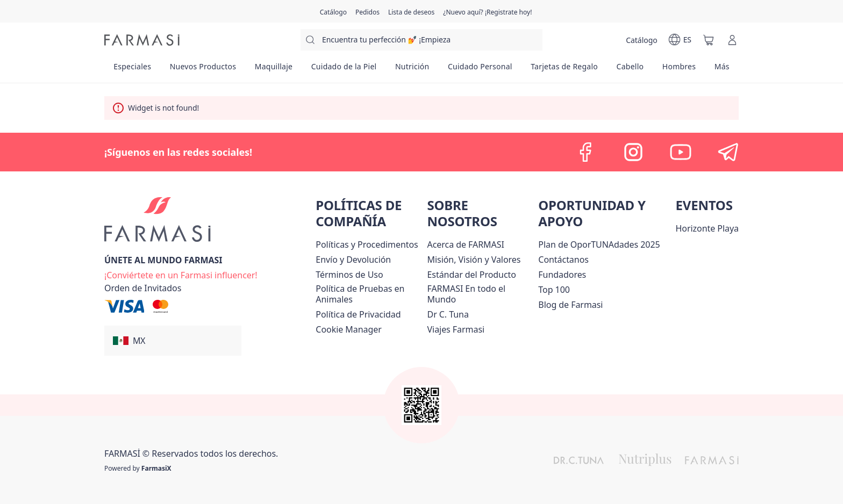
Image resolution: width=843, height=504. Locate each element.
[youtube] (681, 152)
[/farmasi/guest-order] (143, 288)
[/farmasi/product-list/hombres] (679, 70)
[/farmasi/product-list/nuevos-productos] (203, 70)
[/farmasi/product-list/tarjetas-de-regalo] (564, 70)
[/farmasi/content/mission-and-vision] (474, 260)
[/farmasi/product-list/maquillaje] (273, 70)
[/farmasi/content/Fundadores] (562, 275)
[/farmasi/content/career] (456, 329)
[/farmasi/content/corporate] (481, 294)
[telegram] (728, 152)
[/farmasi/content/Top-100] (554, 290)
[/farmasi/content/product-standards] (472, 275)
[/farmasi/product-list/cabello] (630, 70)
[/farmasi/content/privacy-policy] (358, 314)
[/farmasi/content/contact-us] (563, 260)
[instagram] (633, 152)
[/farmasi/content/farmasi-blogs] (570, 305)
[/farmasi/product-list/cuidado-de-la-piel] (344, 70)
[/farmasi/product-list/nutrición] (412, 70)
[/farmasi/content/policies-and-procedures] (367, 244)
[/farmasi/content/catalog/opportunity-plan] (599, 244)
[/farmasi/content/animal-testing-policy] (369, 294)
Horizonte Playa (708, 228)
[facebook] (586, 152)
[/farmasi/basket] (709, 40)
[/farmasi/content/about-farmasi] (466, 244)
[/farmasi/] (142, 40)
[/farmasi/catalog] (333, 11)
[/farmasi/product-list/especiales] (132, 70)
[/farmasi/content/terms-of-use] (349, 275)
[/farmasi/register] (367, 11)
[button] (173, 341)
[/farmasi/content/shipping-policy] (353, 260)
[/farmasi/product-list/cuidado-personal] (480, 70)
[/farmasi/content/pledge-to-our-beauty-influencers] (448, 314)
